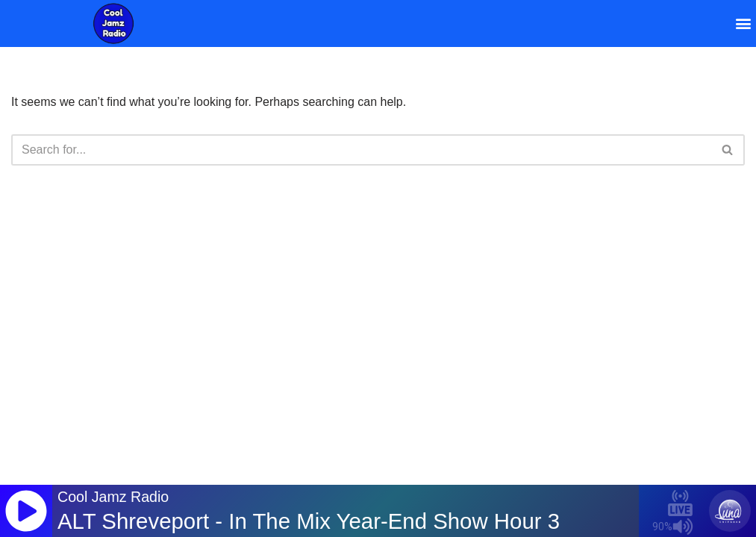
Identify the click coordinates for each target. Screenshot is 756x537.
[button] (744, 23)
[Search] (361, 150)
